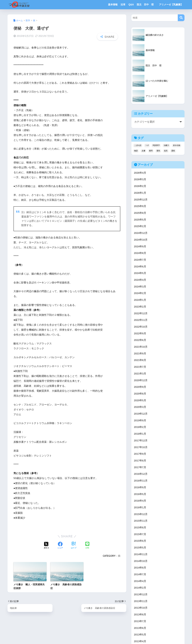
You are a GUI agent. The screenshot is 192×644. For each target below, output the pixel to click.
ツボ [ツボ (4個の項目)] (147, 145)
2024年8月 (140, 253)
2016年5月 (140, 494)
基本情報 (113, 5)
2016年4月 (140, 501)
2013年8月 (140, 615)
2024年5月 (140, 273)
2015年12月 (141, 514)
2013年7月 (140, 621)
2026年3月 (140, 179)
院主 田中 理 (146, 5)
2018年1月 (140, 434)
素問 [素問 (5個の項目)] (151, 151)
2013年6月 (140, 628)
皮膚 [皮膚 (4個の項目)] (143, 151)
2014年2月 (140, 588)
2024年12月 (141, 233)
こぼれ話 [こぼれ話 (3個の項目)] (138, 145)
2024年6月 (140, 267)
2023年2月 (140, 307)
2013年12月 (141, 595)
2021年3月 (140, 374)
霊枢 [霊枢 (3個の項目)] (173, 151)
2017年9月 (140, 454)
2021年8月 (140, 360)
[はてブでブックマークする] (74, 545)
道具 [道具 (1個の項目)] (166, 151)
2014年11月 (141, 554)
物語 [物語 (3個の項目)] (136, 151)
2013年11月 (141, 601)
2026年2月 (140, 186)
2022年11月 (141, 320)
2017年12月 (141, 441)
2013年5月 (140, 635)
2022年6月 (140, 340)
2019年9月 (140, 421)
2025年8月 (140, 213)
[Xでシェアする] (46, 545)
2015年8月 (140, 528)
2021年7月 (140, 367)
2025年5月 (140, 220)
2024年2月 (140, 293)
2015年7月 (140, 534)
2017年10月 (141, 447)
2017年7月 (140, 467)
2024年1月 (140, 300)
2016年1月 (140, 508)
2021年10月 (141, 347)
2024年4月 (140, 280)
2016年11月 (141, 481)
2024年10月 (141, 240)
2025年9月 (140, 206)
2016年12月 (141, 474)
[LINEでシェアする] (87, 546)
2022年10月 (141, 327)
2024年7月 (140, 260)
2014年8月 (140, 568)
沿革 (123, 5)
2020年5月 (140, 400)
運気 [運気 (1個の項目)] (158, 151)
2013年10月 (141, 608)
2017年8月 (140, 461)
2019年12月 (141, 414)
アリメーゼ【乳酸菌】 (171, 5)
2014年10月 (141, 561)
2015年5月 (140, 548)
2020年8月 (140, 394)
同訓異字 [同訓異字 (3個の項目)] (156, 145)
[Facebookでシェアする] (60, 545)
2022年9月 (140, 334)
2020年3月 (140, 407)
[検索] (181, 18)
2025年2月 (140, 226)
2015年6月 (140, 541)
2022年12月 (141, 313)
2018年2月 (140, 427)
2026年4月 (140, 173)
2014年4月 (140, 581)
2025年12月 (141, 200)
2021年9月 (140, 354)
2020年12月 (141, 380)
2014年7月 (140, 574)
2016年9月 (140, 487)
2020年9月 (140, 387)
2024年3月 (140, 287)
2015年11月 (141, 521)
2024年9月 (140, 247)
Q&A (131, 5)
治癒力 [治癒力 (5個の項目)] (166, 145)
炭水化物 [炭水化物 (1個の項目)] (177, 145)
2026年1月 (140, 193)
